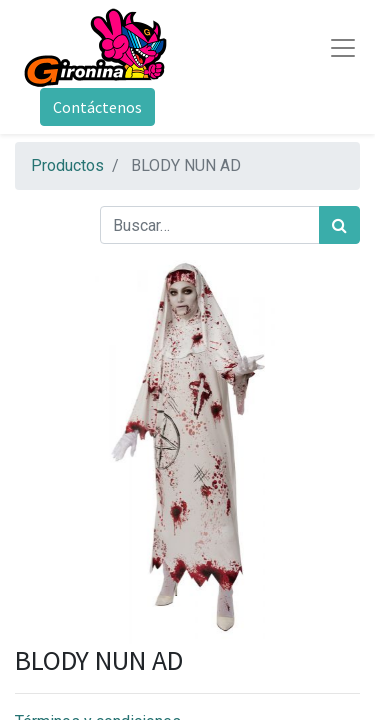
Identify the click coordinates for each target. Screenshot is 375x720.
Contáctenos (97, 107)
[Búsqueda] (339, 225)
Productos (67, 165)
